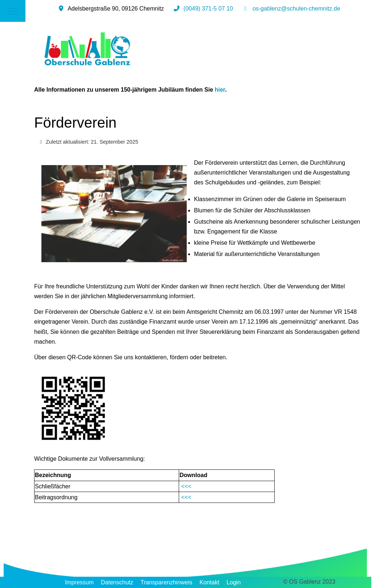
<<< (186, 486)
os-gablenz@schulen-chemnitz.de (296, 9)
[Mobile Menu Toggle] (13, 11)
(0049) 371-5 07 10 (208, 9)
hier (220, 90)
